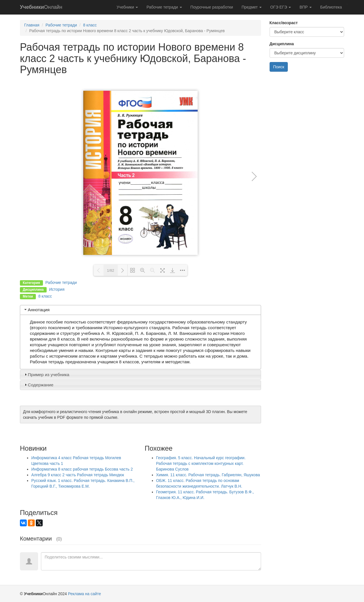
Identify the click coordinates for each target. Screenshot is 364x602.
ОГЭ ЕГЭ (281, 7)
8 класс (90, 25)
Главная (32, 25)
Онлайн (41, 7)
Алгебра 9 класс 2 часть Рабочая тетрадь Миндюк (78, 475)
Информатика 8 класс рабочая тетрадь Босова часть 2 (82, 469)
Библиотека (331, 7)
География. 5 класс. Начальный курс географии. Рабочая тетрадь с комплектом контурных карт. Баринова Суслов (201, 463)
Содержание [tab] (38, 385)
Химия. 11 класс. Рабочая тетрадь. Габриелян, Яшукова (208, 475)
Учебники (127, 7)
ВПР (306, 7)
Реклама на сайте (84, 594)
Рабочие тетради (164, 7)
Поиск (279, 67)
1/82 (110, 270)
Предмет (252, 7)
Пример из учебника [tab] (46, 375)
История (57, 289)
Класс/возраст (284, 23)
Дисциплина (282, 44)
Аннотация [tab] (37, 310)
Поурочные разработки (212, 7)
